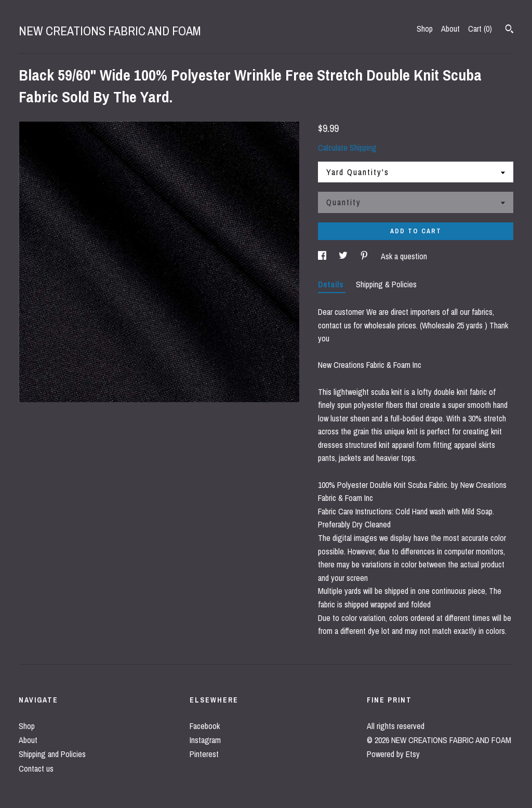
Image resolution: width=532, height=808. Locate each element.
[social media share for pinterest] (365, 256)
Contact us (36, 769)
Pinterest (204, 754)
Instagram (205, 740)
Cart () (480, 29)
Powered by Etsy (393, 754)
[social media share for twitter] (344, 256)
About (450, 29)
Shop (425, 29)
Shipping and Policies (52, 754)
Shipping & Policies (386, 284)
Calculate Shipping (347, 148)
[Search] (509, 30)
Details (332, 284)
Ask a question (404, 256)
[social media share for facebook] (323, 256)
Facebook (205, 726)
